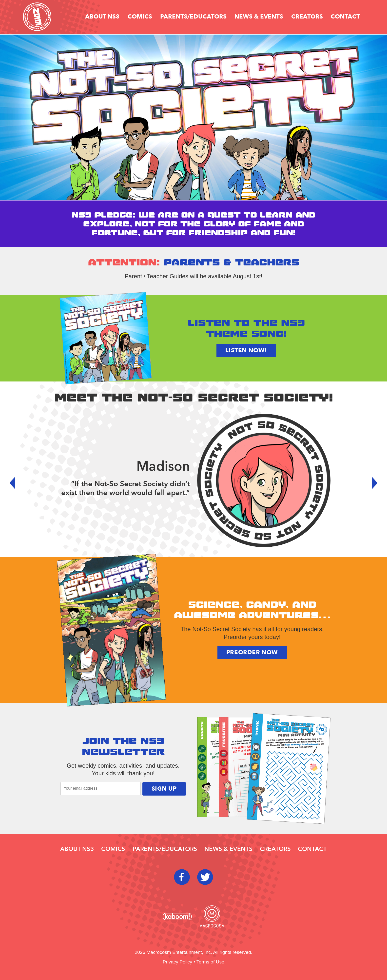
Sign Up (164, 789)
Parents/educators (193, 17)
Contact (345, 17)
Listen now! (246, 350)
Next (371, 483)
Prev (16, 483)
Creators (307, 17)
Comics (140, 17)
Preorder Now (252, 652)
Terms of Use (210, 962)
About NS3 (102, 17)
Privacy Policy (177, 962)
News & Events (259, 17)
